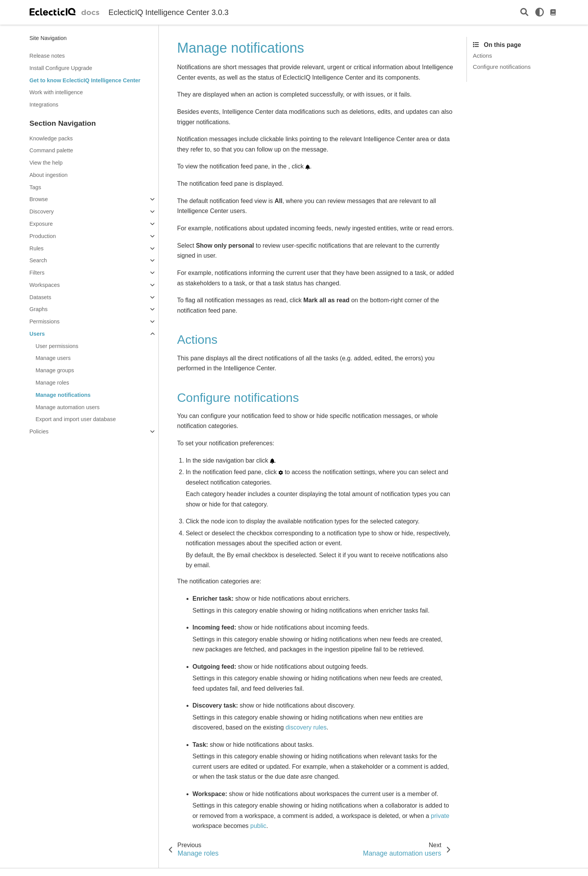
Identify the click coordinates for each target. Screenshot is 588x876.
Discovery (42, 212)
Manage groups (55, 370)
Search (38, 260)
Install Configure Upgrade (61, 68)
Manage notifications (63, 395)
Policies (39, 431)
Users (37, 334)
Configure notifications (502, 67)
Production (43, 236)
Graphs (39, 309)
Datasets (41, 297)
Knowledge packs (51, 138)
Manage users (53, 358)
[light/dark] (540, 12)
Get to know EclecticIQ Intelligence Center (85, 80)
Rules (37, 248)
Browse (39, 199)
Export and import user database (76, 419)
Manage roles (52, 383)
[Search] (524, 12)
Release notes (47, 56)
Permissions (45, 321)
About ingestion (49, 175)
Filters (37, 273)
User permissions (57, 346)
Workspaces (45, 285)
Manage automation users (68, 407)
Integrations (44, 105)
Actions (483, 56)
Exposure (41, 224)
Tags (35, 187)
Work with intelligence (56, 92)
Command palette (52, 150)
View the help (46, 163)
